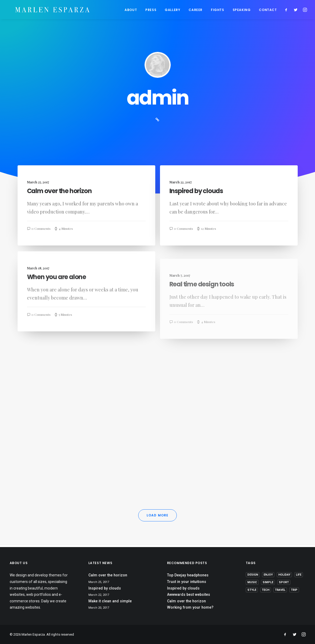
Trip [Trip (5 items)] (294, 590)
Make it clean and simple (110, 601)
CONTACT (268, 11)
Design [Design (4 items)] (253, 575)
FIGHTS (218, 11)
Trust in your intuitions (187, 582)
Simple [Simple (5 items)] (268, 583)
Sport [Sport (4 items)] (284, 583)
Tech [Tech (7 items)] (266, 590)
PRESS (151, 11)
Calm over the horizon (59, 193)
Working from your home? (190, 608)
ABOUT (131, 11)
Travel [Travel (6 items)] (280, 590)
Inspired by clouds (196, 193)
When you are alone (57, 298)
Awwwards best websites (189, 594)
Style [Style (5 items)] (252, 590)
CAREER (196, 11)
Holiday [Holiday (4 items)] (284, 575)
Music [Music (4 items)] (252, 583)
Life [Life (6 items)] (299, 575)
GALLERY (172, 11)
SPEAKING (242, 11)
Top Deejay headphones (188, 575)
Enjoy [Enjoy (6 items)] (268, 575)
